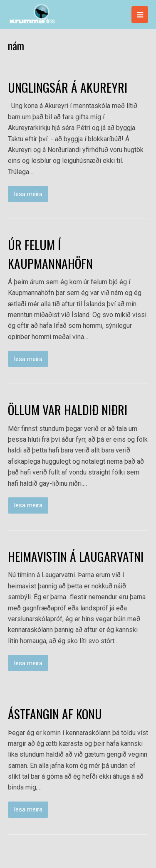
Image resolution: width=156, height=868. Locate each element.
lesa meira (28, 194)
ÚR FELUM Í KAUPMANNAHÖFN (50, 254)
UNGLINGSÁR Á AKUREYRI (68, 87)
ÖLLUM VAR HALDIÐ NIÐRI (68, 410)
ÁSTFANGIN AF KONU (55, 714)
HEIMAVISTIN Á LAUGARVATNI (76, 556)
